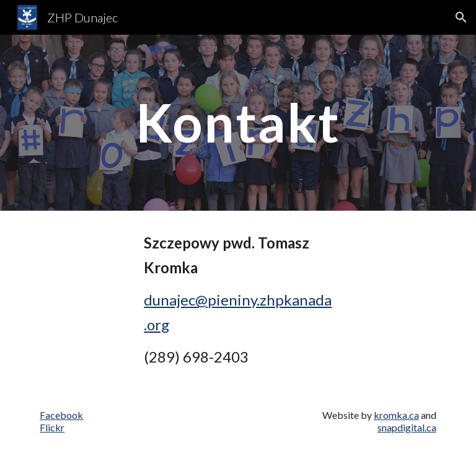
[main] (238, 122)
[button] (461, 17)
